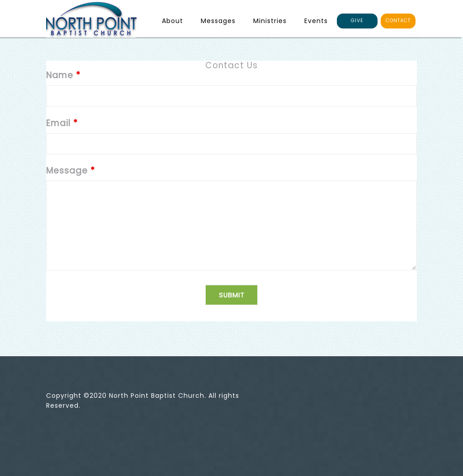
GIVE (357, 21)
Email (62, 123)
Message (71, 171)
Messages (218, 21)
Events (316, 21)
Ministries (270, 21)
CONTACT (398, 21)
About (172, 21)
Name (63, 75)
